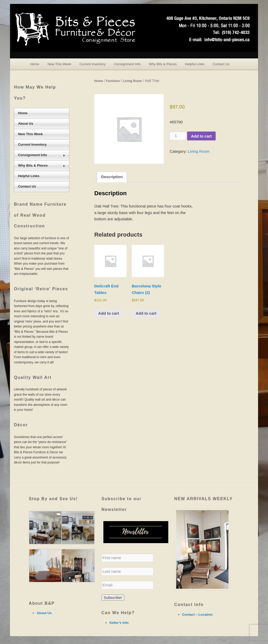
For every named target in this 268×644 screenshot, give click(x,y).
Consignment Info (127, 64)
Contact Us (221, 64)
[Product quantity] (178, 136)
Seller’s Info (119, 623)
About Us (26, 124)
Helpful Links (195, 64)
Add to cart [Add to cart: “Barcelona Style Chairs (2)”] (146, 313)
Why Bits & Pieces (163, 64)
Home (35, 64)
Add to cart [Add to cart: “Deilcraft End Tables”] (108, 313)
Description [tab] (112, 177)
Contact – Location (197, 615)
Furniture (113, 81)
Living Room (132, 81)
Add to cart (201, 136)
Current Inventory (92, 64)
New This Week (59, 64)
